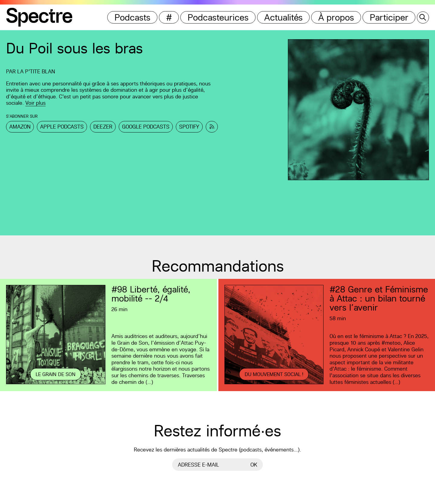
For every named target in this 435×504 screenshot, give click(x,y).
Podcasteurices (218, 17)
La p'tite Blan (36, 71)
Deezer (103, 127)
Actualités (284, 17)
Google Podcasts (146, 127)
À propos (336, 17)
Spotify (189, 127)
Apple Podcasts (62, 127)
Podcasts (132, 17)
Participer (389, 17)
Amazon (20, 127)
